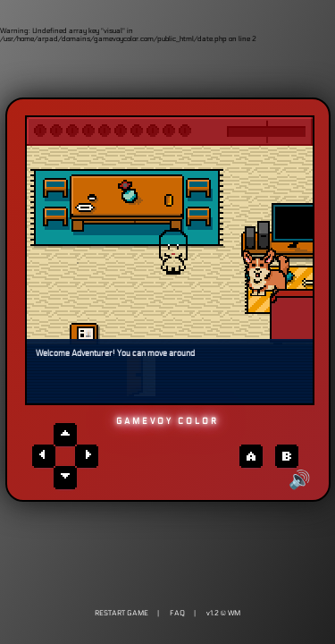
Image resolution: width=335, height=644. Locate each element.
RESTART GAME (121, 613)
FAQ (177, 613)
